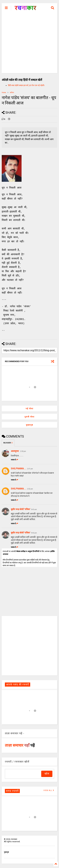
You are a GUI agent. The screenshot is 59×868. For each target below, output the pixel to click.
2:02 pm (30, 489)
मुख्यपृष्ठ (29, 425)
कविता (12, 93)
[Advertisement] (29, 44)
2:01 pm (30, 468)
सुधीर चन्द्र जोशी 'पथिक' (21, 509)
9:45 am (34, 509)
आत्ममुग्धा (15, 451)
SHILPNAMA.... (19, 468)
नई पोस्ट (29, 408)
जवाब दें (14, 459)
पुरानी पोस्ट (29, 416)
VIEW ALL (49, 790)
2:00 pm (23, 451)
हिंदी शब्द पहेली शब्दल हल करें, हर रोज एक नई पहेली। (26, 85)
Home (4, 93)
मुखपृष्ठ (6, 852)
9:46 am (34, 533)
